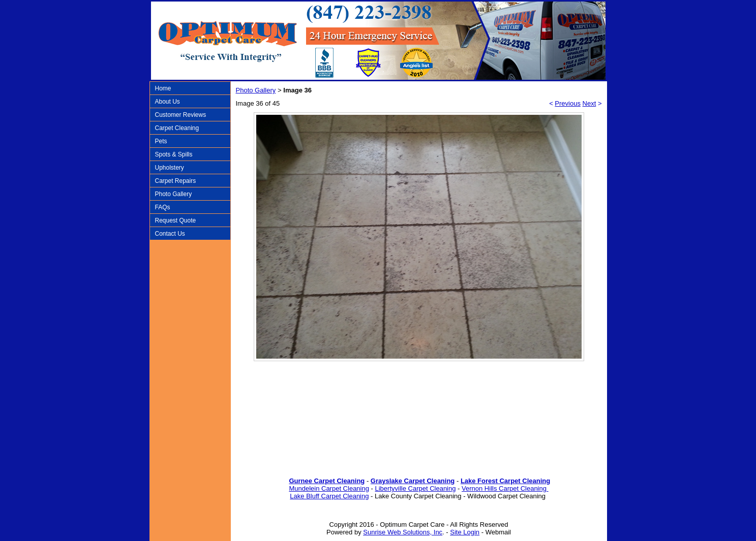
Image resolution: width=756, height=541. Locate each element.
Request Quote (176, 220)
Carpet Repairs (176, 181)
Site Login (465, 532)
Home (163, 88)
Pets (161, 141)
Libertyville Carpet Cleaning (416, 488)
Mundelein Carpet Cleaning (329, 488)
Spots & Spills (174, 154)
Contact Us (170, 234)
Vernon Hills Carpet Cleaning (505, 488)
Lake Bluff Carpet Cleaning (329, 496)
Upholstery (170, 168)
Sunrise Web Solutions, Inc (403, 532)
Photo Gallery (174, 194)
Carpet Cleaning (177, 128)
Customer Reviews (181, 115)
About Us (168, 102)
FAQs (163, 207)
